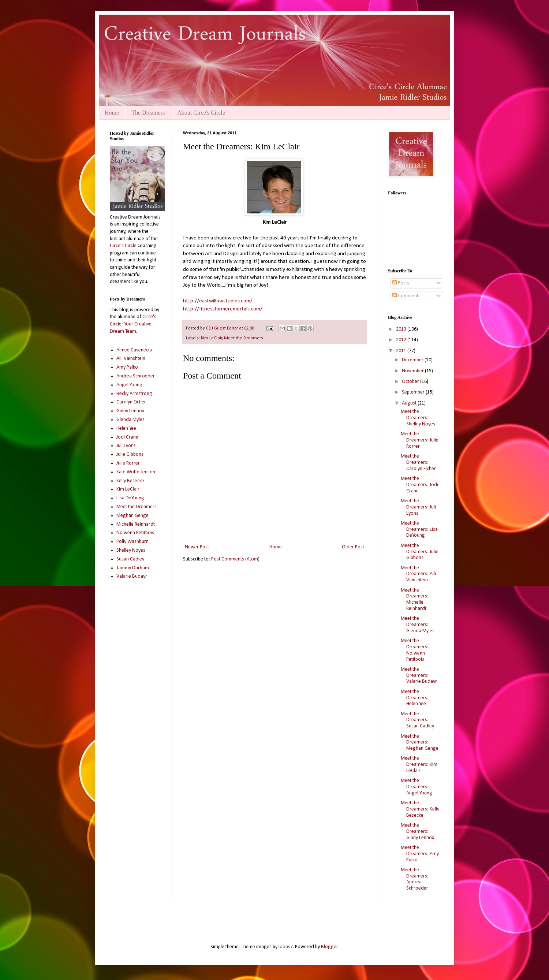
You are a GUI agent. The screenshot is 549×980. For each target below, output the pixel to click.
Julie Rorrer (128, 463)
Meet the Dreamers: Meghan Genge (420, 743)
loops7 (286, 947)
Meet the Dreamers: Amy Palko (420, 854)
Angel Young (129, 385)
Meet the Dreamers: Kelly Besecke (420, 809)
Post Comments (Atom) (235, 559)
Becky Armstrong (134, 394)
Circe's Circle (123, 246)
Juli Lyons (126, 446)
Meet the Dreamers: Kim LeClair (419, 765)
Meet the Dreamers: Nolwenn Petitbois (415, 650)
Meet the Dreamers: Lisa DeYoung (419, 530)
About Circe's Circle (201, 113)
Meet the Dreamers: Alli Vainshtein (418, 574)
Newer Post (197, 547)
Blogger (329, 947)
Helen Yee (126, 428)
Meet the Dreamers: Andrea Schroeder (415, 879)
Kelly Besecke (130, 481)
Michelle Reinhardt (136, 524)
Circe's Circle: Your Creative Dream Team (133, 324)
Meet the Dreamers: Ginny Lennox (417, 832)
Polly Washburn (132, 542)
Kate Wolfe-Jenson (136, 472)
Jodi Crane (127, 437)
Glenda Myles (130, 420)
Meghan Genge (132, 516)
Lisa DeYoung (130, 498)
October (411, 382)
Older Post (353, 547)
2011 (402, 351)
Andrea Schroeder (136, 376)
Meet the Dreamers (244, 338)
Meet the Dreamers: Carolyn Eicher (418, 463)
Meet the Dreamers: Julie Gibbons (420, 552)
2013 (402, 329)
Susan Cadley (130, 559)
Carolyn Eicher (131, 402)
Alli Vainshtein (131, 359)
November (413, 371)
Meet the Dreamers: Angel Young (417, 787)
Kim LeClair (212, 338)
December (413, 360)
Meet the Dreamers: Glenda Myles (418, 625)
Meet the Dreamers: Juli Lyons (418, 507)
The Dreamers (148, 113)
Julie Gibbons (130, 454)
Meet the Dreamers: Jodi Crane (419, 485)
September (414, 392)
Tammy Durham (133, 568)
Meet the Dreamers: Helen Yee (415, 698)
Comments (406, 296)
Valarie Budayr (132, 576)
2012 (402, 340)
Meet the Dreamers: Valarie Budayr (419, 676)
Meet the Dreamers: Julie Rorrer (420, 440)
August (410, 403)
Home (112, 113)
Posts (401, 283)
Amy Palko (127, 367)
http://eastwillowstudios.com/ (218, 301)
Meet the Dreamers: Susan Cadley (417, 720)
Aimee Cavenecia (134, 350)
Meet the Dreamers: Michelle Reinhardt (415, 599)
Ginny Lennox (130, 411)
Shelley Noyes (131, 550)
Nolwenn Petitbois (135, 533)
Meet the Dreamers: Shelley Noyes (418, 418)
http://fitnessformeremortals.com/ (223, 309)
